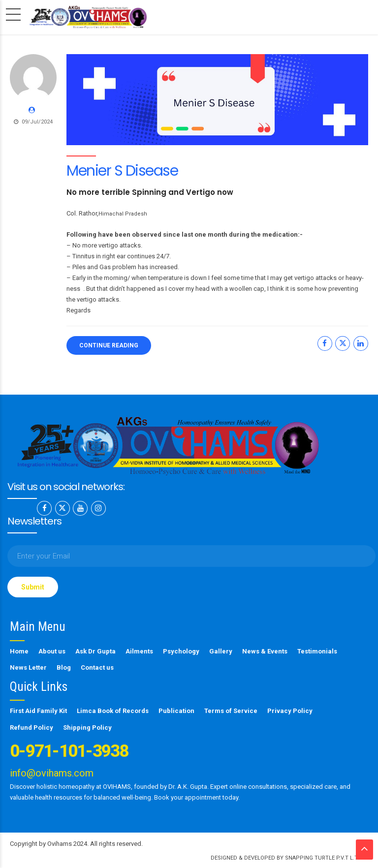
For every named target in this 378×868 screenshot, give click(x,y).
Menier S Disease (122, 171)
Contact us (97, 667)
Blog (64, 667)
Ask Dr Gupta (95, 651)
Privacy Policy (290, 710)
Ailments (139, 651)
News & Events (265, 651)
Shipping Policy (87, 727)
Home (19, 651)
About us (52, 651)
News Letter (28, 667)
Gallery (221, 651)
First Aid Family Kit (38, 710)
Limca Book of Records (113, 710)
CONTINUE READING (109, 345)
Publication (176, 710)
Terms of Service (231, 710)
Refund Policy (31, 727)
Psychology (181, 651)
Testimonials (317, 651)
